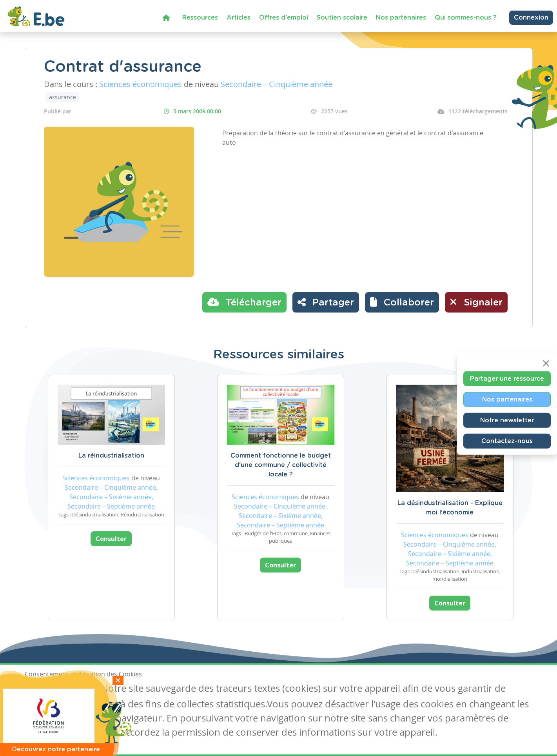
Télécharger (244, 302)
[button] (402, 302)
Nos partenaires (401, 18)
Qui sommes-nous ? (466, 18)
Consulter (111, 539)
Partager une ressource (507, 379)
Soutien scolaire (342, 18)
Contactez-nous (507, 441)
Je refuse (81, 689)
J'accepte (43, 689)
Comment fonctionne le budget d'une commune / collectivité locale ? (281, 465)
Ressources (200, 18)
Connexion (531, 18)
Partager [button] (326, 302)
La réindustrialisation (111, 456)
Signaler (476, 302)
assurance (63, 97)
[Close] (546, 363)
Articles (239, 18)
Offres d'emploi (284, 18)
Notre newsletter (507, 420)
